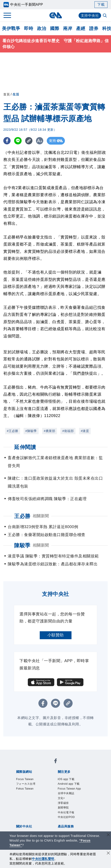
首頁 (7, 94)
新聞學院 (66, 816)
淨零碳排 (66, 810)
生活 (16, 94)
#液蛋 (85, 431)
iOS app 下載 (70, 780)
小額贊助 (56, 635)
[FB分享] (7, 141)
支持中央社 (90, 16)
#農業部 (50, 431)
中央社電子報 (70, 821)
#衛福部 (68, 431)
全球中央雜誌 (70, 798)
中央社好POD (70, 827)
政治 (42, 28)
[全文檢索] (105, 16)
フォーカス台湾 (30, 786)
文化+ (63, 804)
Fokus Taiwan (29, 792)
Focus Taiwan (29, 780)
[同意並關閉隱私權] (108, 854)
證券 (94, 28)
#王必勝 (13, 431)
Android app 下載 (74, 786)
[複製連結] (30, 141)
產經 (81, 28)
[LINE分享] (18, 141)
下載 (101, 5)
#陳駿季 (31, 431)
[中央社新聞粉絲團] (56, 762)
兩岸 (68, 28)
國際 (55, 28)
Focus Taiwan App (75, 792)
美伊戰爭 (11, 28)
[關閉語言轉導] (108, 835)
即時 (29, 28)
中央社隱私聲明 (43, 859)
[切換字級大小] (41, 141)
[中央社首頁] (55, 15)
